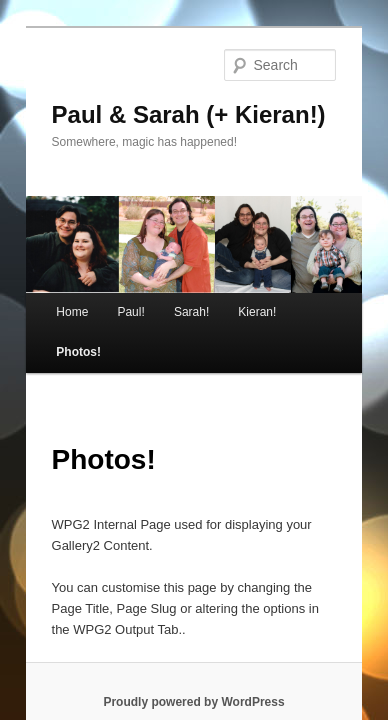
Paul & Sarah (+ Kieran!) (166, 86)
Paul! (108, 299)
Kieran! (235, 299)
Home (50, 299)
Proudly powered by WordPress (193, 649)
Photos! (305, 299)
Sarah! (169, 299)
